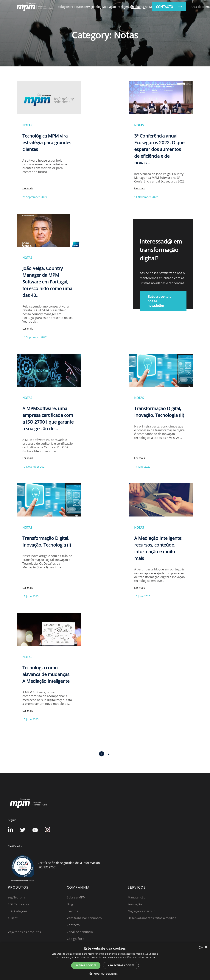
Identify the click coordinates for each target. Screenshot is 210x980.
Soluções (64, 7)
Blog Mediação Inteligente (113, 7)
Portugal (138, 7)
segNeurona (17, 897)
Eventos (72, 911)
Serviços (90, 7)
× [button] (206, 947)
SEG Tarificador (19, 904)
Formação (135, 904)
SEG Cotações (18, 911)
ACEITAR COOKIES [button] (86, 965)
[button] (105, 974)
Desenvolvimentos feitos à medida (152, 918)
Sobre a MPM (76, 897)
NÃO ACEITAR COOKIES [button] (121, 965)
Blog (70, 904)
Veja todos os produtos (24, 932)
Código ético (76, 939)
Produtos (77, 7)
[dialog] (105, 961)
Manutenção (137, 897)
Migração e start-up (141, 911)
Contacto (73, 925)
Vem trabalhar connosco (84, 918)
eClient (13, 918)
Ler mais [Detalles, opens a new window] (151, 958)
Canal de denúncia (80, 932)
